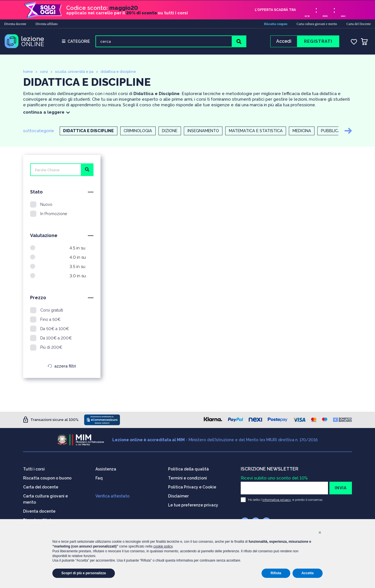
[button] (320, 533)
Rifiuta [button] (276, 573)
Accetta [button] (308, 573)
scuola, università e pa (76, 72)
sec (343, 16)
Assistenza (106, 469)
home (28, 72)
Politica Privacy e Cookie (192, 487)
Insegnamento (212, 132)
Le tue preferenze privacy (193, 505)
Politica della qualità (188, 469)
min (325, 16)
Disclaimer (178, 496)
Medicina (318, 132)
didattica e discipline (121, 72)
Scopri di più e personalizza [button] (84, 573)
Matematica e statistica (268, 132)
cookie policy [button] (163, 546)
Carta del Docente (359, 24)
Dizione (175, 132)
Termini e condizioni (187, 478)
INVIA (341, 488)
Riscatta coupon (276, 24)
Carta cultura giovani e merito (317, 24)
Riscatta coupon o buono (47, 478)
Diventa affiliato (47, 24)
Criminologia (140, 132)
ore (307, 16)
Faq (99, 478)
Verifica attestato (112, 496)
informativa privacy (277, 499)
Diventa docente (15, 24)
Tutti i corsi (34, 469)
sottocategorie (39, 131)
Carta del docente (41, 487)
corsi (45, 72)
